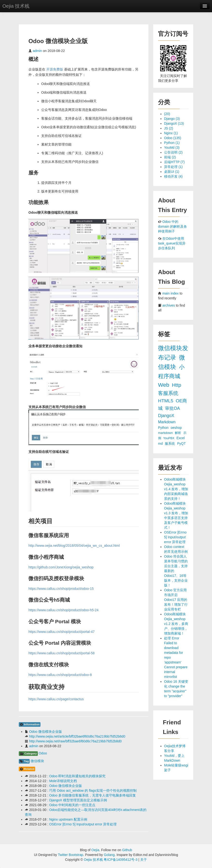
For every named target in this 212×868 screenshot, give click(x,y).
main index (171, 293)
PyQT (181, 444)
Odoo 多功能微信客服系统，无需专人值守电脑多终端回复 (93, 795)
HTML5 (166, 401)
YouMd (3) (172, 148)
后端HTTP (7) (174, 162)
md (161, 444)
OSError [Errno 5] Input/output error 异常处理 (83, 824)
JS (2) (169, 128)
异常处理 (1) (173, 167)
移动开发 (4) (173, 176)
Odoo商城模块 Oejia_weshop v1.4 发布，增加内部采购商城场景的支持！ (176, 489)
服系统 (170, 444)
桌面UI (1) (172, 172)
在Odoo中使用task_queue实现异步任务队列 (172, 243)
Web (164, 385)
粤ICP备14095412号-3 (120, 860)
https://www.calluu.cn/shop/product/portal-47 (62, 632)
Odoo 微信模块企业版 (46, 732)
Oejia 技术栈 (16, 6)
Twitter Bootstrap (70, 855)
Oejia (95, 850)
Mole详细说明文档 (63, 781)
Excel (180, 438)
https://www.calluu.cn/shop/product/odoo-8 (60, 675)
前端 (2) (170, 157)
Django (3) (172, 119)
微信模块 (37, 761)
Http (177, 385)
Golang (109, 855)
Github (127, 850)
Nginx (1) (171, 133)
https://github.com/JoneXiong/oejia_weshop (61, 567)
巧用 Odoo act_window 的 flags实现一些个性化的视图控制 (93, 791)
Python (164, 428)
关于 (144, 860)
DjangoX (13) (174, 123)
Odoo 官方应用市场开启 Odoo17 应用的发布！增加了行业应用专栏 (176, 600)
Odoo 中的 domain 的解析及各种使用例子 (172, 226)
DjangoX (166, 416)
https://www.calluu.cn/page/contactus (56, 699)
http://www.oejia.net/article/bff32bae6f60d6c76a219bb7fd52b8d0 (77, 736)
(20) (167, 114)
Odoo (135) (173, 138)
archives (169, 305)
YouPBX (169, 438)
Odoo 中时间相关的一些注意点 (72, 805)
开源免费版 (55, 69)
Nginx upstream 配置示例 (68, 819)
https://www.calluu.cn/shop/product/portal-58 (62, 653)
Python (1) (172, 143)
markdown (166, 433)
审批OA (172, 408)
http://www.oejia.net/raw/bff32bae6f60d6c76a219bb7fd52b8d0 (75, 741)
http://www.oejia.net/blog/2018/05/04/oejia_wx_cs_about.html (74, 546)
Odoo (43, 753)
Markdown (167, 422)
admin (37, 51)
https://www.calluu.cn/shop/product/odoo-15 (61, 589)
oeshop (176, 428)
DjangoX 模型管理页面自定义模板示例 (78, 800)
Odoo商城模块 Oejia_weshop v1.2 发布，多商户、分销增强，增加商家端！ (176, 624)
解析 (179, 433)
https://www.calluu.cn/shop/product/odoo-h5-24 (63, 610)
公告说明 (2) (173, 152)
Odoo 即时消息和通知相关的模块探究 (77, 776)
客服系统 (168, 393)
